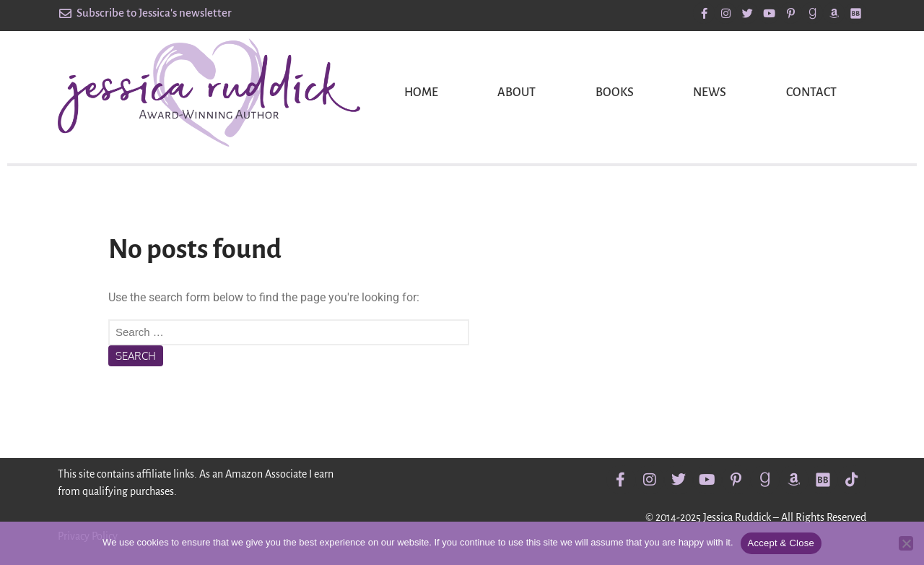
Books (615, 92)
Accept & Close (781, 543)
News (710, 92)
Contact (811, 92)
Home (421, 92)
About (517, 92)
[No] (906, 543)
